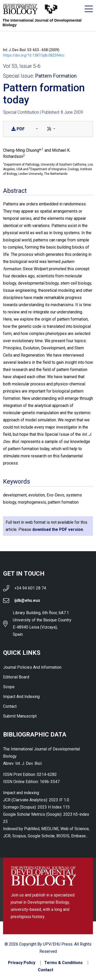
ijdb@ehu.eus (27, 600)
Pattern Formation (56, 76)
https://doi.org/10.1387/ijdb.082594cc (34, 55)
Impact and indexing (21, 697)
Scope (9, 687)
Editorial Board (16, 677)
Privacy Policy (22, 963)
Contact (10, 706)
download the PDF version (58, 529)
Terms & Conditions (63, 963)
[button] (36, 129)
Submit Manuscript (20, 716)
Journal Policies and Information (32, 667)
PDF (18, 129)
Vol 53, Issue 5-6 (22, 66)
